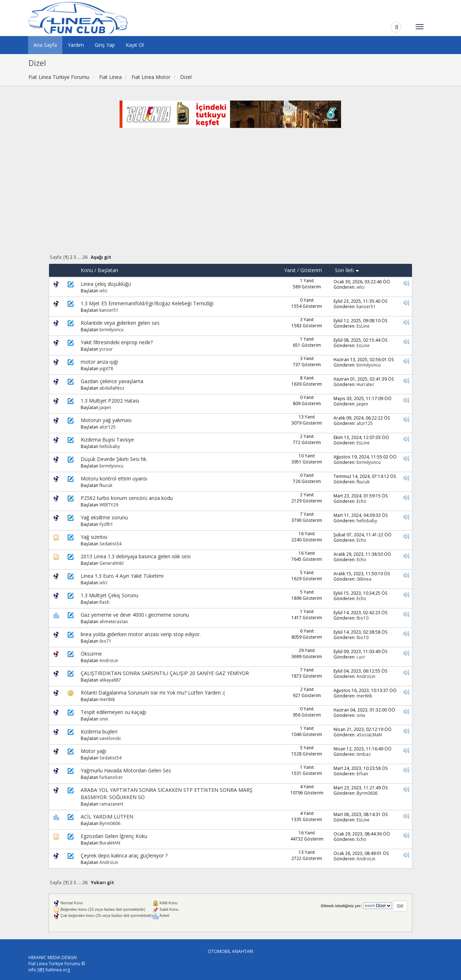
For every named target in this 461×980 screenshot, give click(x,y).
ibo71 (105, 641)
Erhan (362, 773)
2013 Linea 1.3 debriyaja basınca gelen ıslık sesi (136, 556)
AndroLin (109, 660)
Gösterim (311, 270)
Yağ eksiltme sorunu (104, 517)
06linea (364, 579)
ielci (103, 291)
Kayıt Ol (135, 45)
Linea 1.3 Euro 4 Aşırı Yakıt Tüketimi (122, 576)
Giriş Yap (105, 45)
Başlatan (108, 270)
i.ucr (361, 657)
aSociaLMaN (369, 735)
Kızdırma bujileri (99, 731)
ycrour (106, 349)
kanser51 (109, 310)
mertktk (107, 699)
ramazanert (111, 804)
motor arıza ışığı (99, 362)
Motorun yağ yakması (106, 420)
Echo (361, 501)
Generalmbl (111, 563)
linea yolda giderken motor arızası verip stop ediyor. (141, 634)
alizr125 (108, 427)
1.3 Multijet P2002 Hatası (110, 401)
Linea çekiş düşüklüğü (106, 284)
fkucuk (106, 485)
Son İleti (347, 270)
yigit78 (106, 368)
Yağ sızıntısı (94, 537)
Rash (104, 602)
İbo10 (362, 618)
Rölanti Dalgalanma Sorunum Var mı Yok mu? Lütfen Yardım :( (153, 693)
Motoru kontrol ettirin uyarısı (114, 478)
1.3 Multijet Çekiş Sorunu (109, 595)
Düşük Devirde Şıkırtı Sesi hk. (114, 459)
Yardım (76, 45)
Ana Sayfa (45, 45)
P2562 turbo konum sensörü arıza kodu (127, 498)
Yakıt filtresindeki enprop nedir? (117, 342)
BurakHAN (110, 843)
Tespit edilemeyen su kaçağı (113, 712)
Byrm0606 (367, 793)
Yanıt (290, 270)
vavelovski (110, 738)
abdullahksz (112, 388)
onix (104, 719)
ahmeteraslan (114, 621)
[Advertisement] (230, 196)
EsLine (363, 326)
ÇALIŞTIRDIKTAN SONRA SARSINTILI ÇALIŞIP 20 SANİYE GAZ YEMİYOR (165, 673)
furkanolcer (111, 777)
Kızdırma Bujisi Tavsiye (107, 440)
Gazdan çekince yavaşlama (112, 381)
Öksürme (91, 654)
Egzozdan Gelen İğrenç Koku (114, 836)
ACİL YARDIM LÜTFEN (107, 817)
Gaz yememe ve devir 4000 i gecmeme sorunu (135, 615)
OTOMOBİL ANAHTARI (230, 951)
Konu (87, 270)
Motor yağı (93, 751)
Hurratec (365, 384)
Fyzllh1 (106, 524)
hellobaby (110, 446)
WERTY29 (109, 505)
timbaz (364, 754)
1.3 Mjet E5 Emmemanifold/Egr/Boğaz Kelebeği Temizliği (147, 303)
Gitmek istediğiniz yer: (341, 906)
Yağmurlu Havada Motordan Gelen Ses (126, 770)
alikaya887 (110, 680)
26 (85, 257)
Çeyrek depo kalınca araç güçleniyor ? (124, 855)
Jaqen (105, 407)
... (80, 257)
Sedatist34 (110, 544)
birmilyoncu (111, 329)
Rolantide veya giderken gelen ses (120, 323)
